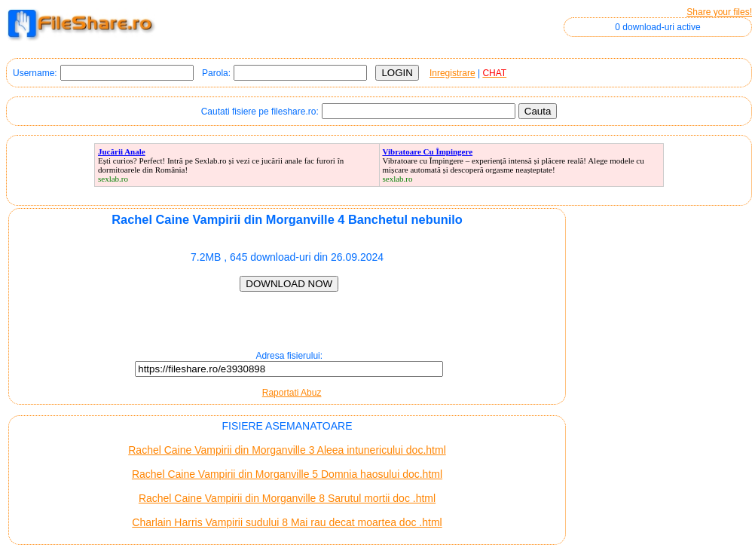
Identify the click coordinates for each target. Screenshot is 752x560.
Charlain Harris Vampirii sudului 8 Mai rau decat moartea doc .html (287, 522)
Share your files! (719, 12)
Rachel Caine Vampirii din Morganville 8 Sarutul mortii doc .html (287, 498)
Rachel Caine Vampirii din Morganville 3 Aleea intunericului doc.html (287, 450)
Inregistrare (452, 73)
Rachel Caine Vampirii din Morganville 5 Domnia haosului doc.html (287, 474)
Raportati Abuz (292, 393)
